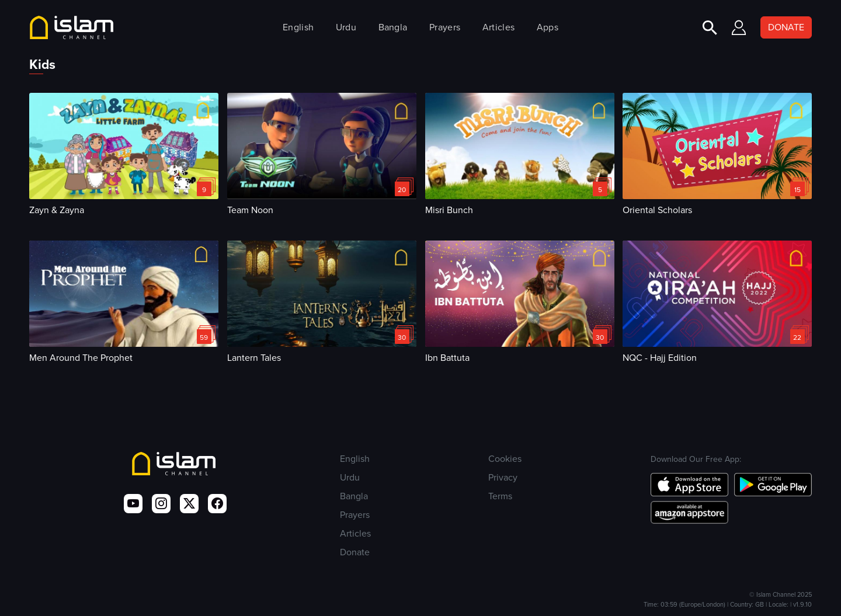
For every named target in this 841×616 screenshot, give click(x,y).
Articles (498, 27)
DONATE (786, 27)
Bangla (393, 27)
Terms (500, 496)
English (298, 27)
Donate (355, 552)
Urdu (346, 27)
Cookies (505, 459)
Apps (548, 27)
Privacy (503, 477)
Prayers (445, 27)
